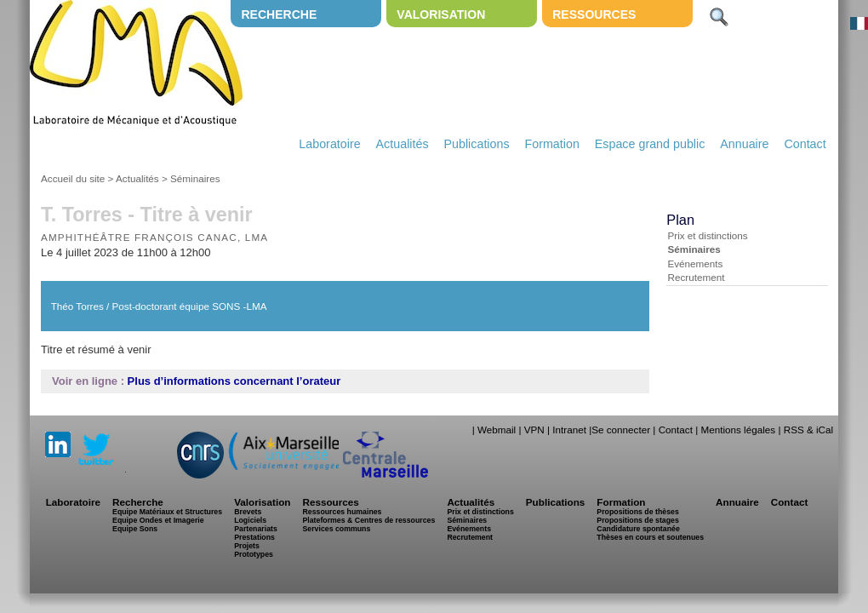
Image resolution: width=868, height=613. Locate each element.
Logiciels (250, 520)
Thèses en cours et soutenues (650, 537)
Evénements (695, 264)
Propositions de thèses (637, 512)
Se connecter (621, 430)
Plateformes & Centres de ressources (368, 520)
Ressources (594, 14)
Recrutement (696, 277)
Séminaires (195, 178)
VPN (534, 430)
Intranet (569, 430)
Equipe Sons (135, 529)
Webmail (497, 430)
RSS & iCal (808, 430)
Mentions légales (738, 430)
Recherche (279, 14)
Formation (552, 144)
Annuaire (744, 144)
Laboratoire (329, 144)
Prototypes (254, 554)
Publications (476, 144)
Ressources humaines (342, 512)
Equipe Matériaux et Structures (167, 512)
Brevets (248, 512)
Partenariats (256, 529)
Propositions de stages (637, 520)
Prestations (254, 537)
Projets (247, 546)
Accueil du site (73, 178)
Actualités (403, 144)
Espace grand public (650, 144)
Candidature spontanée (638, 529)
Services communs (336, 529)
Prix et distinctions (707, 235)
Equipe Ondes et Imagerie (158, 520)
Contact (805, 144)
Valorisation (441, 14)
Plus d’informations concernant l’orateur (234, 381)
